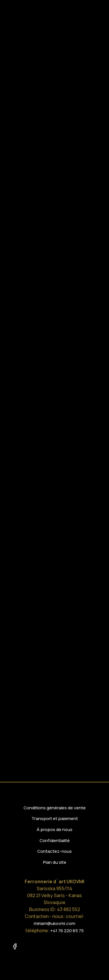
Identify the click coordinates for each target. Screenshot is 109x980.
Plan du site (55, 862)
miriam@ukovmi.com (54, 923)
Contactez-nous (54, 851)
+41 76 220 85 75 (67, 931)
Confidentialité (55, 840)
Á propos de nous (54, 829)
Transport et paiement (55, 818)
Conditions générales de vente (55, 808)
